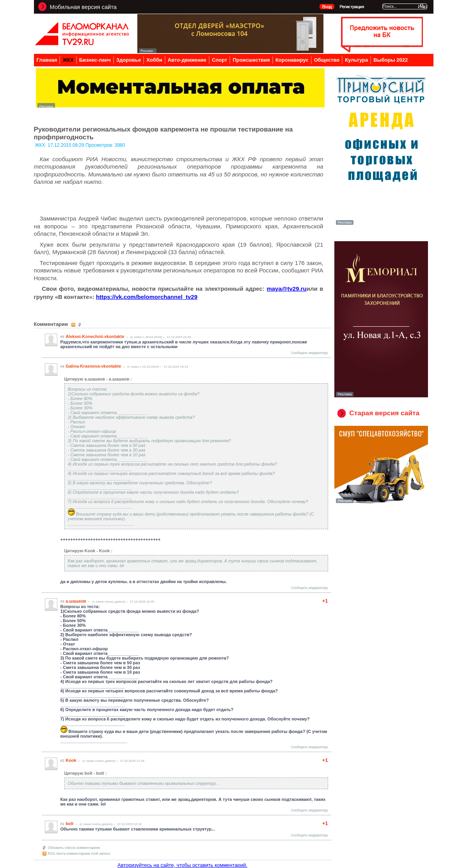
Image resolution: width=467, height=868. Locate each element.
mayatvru (286, 289)
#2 (62, 761)
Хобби (154, 60)
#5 (62, 337)
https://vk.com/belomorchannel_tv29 (147, 297)
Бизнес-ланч (95, 60)
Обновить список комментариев (74, 848)
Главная (47, 60)
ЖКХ (68, 60)
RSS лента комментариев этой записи (79, 854)
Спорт (219, 60)
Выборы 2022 (391, 60)
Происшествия (251, 60)
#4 (62, 366)
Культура (356, 60)
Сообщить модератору (310, 353)
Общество (327, 60)
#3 (62, 601)
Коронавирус (292, 60)
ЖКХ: (42, 145)
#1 (62, 824)
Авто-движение (187, 60)
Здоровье (129, 60)
